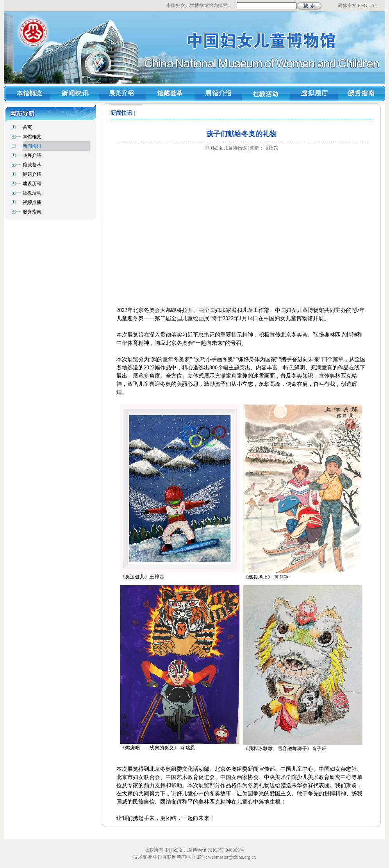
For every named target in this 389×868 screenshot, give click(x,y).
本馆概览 (32, 137)
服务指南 (32, 212)
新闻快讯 (32, 146)
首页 (27, 127)
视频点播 (32, 202)
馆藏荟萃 (32, 165)
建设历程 (32, 184)
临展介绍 (32, 155)
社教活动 (32, 193)
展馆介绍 (32, 174)
